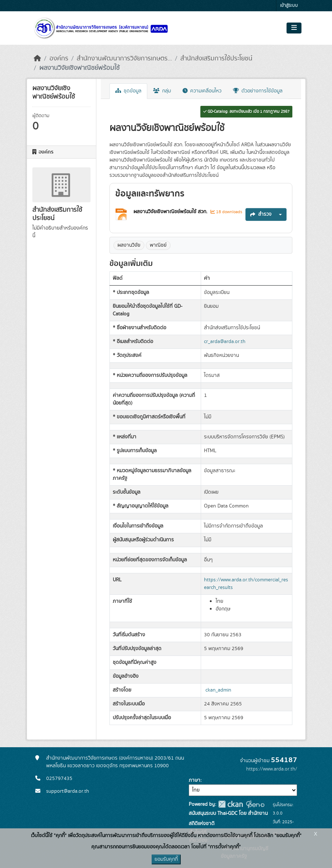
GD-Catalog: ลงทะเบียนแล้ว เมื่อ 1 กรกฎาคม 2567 (246, 112)
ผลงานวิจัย (129, 245)
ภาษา (195, 780)
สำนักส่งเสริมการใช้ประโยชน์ (216, 59)
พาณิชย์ (158, 245)
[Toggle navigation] (294, 28)
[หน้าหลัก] (37, 59)
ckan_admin (218, 690)
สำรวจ (261, 214)
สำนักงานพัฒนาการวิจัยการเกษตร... (124, 59)
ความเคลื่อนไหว (202, 91)
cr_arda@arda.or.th (225, 342)
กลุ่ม (162, 91)
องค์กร (59, 59)
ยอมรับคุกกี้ (166, 859)
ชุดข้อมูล (128, 91)
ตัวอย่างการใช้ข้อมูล (258, 91)
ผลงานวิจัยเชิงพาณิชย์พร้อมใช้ (79, 68)
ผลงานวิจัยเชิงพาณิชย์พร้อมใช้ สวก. (171, 212)
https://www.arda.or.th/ (272, 769)
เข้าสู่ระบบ (289, 6)
